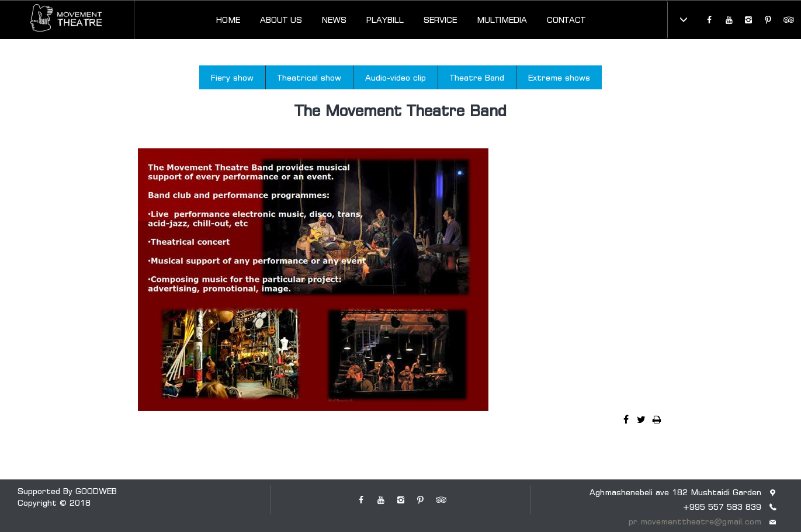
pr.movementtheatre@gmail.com (695, 521)
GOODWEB (96, 491)
